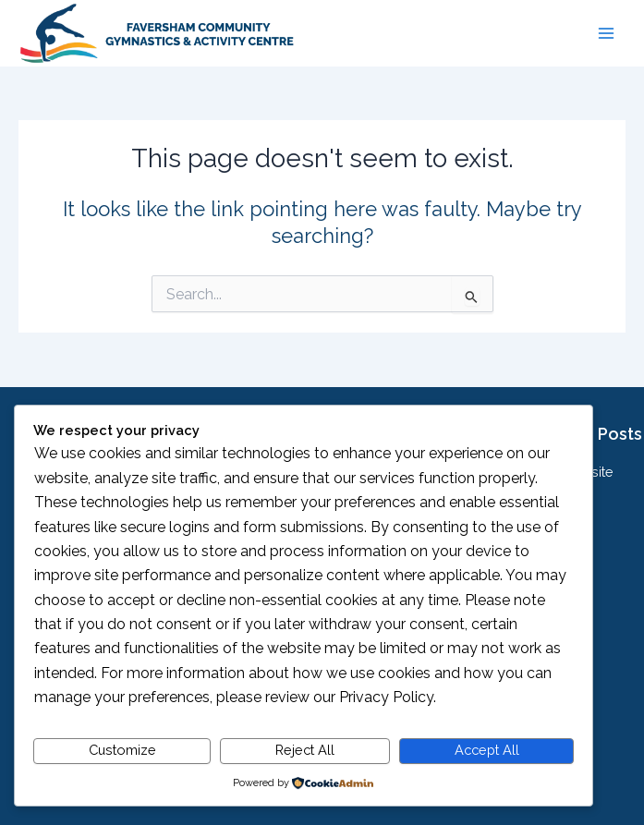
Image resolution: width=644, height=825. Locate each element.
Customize (122, 750)
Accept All (487, 750)
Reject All (305, 750)
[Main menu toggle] (606, 33)
